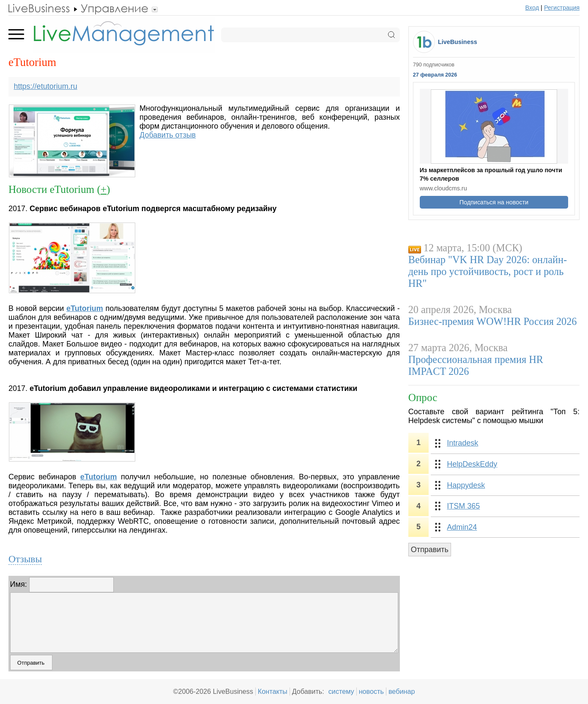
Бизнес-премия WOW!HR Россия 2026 (493, 321)
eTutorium (85, 308)
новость (371, 691)
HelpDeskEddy (472, 464)
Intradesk (462, 443)
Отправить (430, 550)
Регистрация (562, 8)
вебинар (402, 691)
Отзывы (25, 559)
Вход (532, 8)
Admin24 (462, 527)
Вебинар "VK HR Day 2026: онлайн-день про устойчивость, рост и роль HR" (488, 271)
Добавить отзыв (168, 135)
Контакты (273, 691)
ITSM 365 (463, 506)
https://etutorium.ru (46, 86)
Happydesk (466, 485)
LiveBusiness (458, 42)
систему (341, 691)
